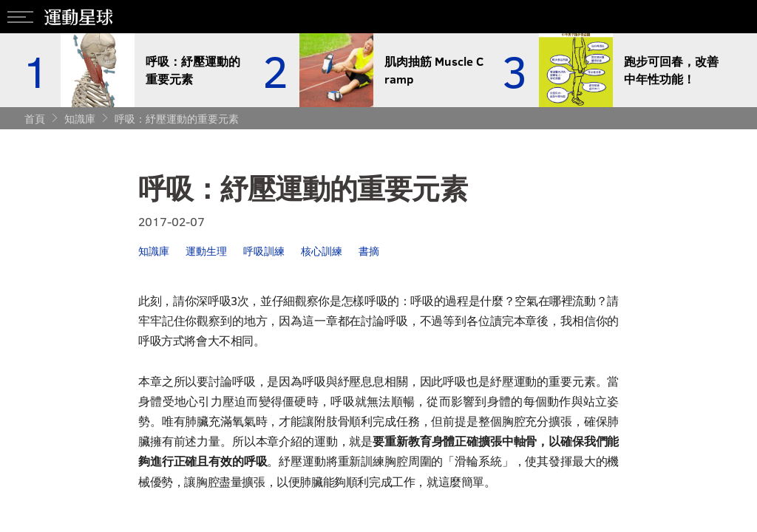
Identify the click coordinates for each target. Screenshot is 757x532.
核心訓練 (322, 251)
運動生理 (206, 251)
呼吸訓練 (264, 251)
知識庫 (80, 119)
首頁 (35, 119)
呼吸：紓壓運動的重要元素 (177, 119)
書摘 (369, 251)
